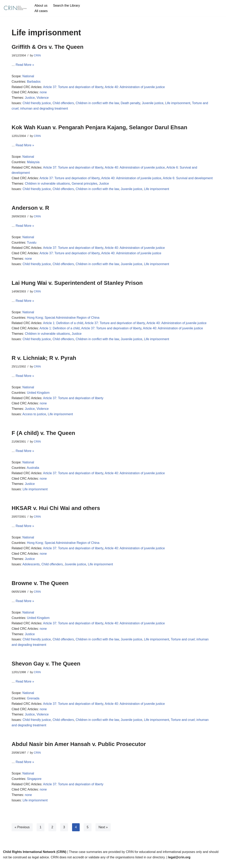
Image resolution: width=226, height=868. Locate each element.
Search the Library (67, 5)
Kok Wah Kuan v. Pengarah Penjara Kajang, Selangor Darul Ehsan (99, 128)
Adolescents (31, 568)
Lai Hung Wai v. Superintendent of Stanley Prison (77, 284)
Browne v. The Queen (40, 587)
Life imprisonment (179, 104)
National (28, 77)
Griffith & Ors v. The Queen (48, 47)
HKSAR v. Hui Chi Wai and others (56, 511)
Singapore (34, 784)
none (43, 93)
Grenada (33, 703)
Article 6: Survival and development (189, 179)
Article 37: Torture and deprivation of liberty (74, 87)
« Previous (22, 833)
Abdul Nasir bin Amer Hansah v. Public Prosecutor (79, 749)
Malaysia (33, 163)
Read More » (25, 65)
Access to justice (34, 417)
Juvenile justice (154, 104)
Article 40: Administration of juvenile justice (136, 87)
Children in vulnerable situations (48, 185)
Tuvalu (32, 244)
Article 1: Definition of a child (63, 325)
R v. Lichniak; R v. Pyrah (44, 360)
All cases (41, 11)
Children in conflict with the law (98, 104)
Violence (43, 98)
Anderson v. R (30, 209)
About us (41, 5)
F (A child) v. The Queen (43, 436)
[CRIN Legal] (15, 8)
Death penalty (131, 104)
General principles (85, 185)
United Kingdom (38, 395)
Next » (103, 833)
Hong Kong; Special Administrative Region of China (64, 320)
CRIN (37, 55)
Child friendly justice (37, 104)
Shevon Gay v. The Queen (46, 668)
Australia (33, 471)
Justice (30, 98)
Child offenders (64, 104)
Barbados (34, 82)
